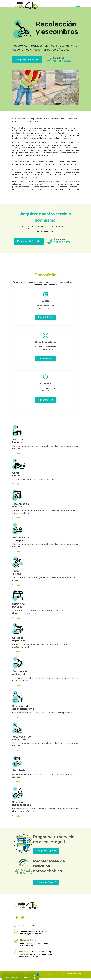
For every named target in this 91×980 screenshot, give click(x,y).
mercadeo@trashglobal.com (31, 934)
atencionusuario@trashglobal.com (33, 931)
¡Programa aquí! (46, 851)
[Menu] (79, 10)
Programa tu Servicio (27, 60)
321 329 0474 (62, 61)
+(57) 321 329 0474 (27, 925)
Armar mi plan (45, 317)
